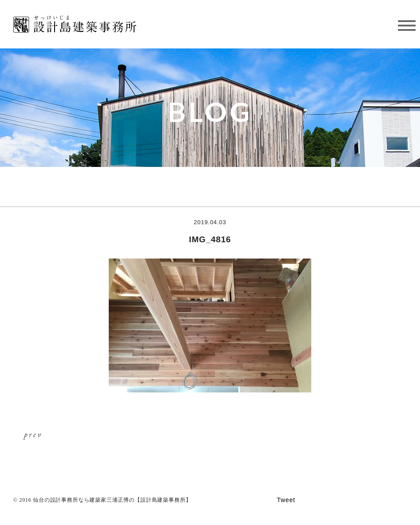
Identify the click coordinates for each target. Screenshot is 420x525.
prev (33, 434)
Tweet (286, 500)
